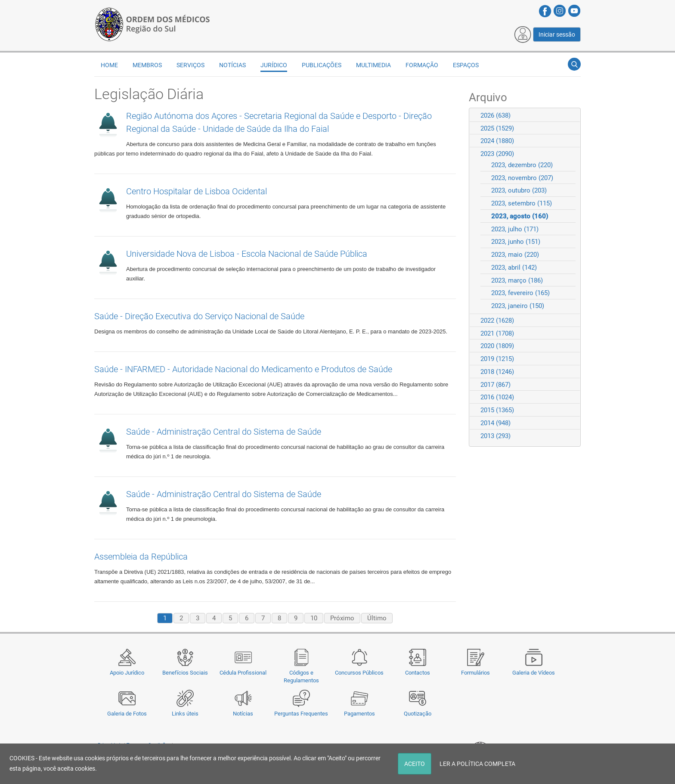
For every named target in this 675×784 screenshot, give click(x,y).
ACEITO (415, 764)
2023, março (517, 280)
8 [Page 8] (279, 618)
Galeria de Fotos (127, 714)
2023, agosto (520, 216)
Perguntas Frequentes (301, 714)
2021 (497, 333)
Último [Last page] (377, 618)
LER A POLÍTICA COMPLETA (477, 764)
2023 (497, 154)
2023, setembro (522, 203)
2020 (497, 346)
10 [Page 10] (314, 618)
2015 (497, 410)
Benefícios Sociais (185, 673)
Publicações (322, 65)
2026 (495, 115)
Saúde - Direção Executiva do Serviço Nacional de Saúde (199, 316)
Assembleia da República (141, 557)
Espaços (466, 65)
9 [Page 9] (296, 618)
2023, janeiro (518, 306)
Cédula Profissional (243, 673)
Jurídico (274, 65)
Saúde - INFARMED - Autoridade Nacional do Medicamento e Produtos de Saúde (243, 369)
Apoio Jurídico (127, 673)
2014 (495, 423)
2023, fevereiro (520, 293)
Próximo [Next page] (342, 618)
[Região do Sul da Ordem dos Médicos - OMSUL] (152, 23)
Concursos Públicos (359, 673)
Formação (422, 65)
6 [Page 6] (247, 618)
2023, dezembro (522, 165)
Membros (147, 65)
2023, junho (516, 242)
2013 (495, 436)
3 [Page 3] (198, 618)
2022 (497, 320)
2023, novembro (522, 178)
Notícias (243, 714)
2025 (497, 128)
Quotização (418, 714)
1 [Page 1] (165, 618)
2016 (497, 397)
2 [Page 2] (181, 618)
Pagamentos (359, 714)
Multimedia (373, 65)
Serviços (190, 65)
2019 (497, 359)
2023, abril (514, 268)
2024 (497, 141)
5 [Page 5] (230, 618)
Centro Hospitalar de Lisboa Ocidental (197, 191)
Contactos (418, 673)
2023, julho (515, 229)
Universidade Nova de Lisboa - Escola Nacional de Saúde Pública (247, 254)
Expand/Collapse (570, 115)
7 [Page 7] (263, 618)
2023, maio (515, 255)
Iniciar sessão (557, 34)
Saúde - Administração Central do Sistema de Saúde (224, 432)
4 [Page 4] (214, 618)
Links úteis (185, 714)
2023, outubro (519, 190)
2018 (497, 372)
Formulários (475, 673)
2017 (495, 385)
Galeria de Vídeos (534, 673)
